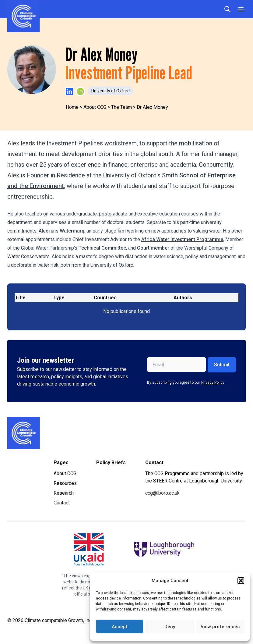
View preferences (220, 627)
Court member (153, 248)
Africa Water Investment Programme (182, 239)
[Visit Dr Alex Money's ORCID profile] (80, 91)
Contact (62, 503)
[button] (241, 581)
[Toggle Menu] (241, 9)
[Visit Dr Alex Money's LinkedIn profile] (69, 91)
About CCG (65, 473)
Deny (170, 627)
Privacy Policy (213, 382)
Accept (119, 627)
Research (64, 493)
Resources (65, 483)
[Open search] (227, 9)
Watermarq (72, 231)
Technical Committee (102, 248)
